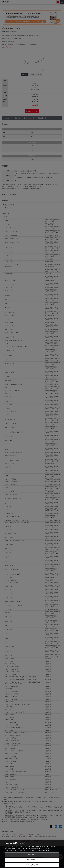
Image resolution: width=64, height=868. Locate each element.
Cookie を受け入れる (32, 865)
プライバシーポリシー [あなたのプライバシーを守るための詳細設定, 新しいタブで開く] (43, 851)
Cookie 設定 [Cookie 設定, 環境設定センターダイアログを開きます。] (32, 855)
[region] (32, 854)
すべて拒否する (32, 860)
